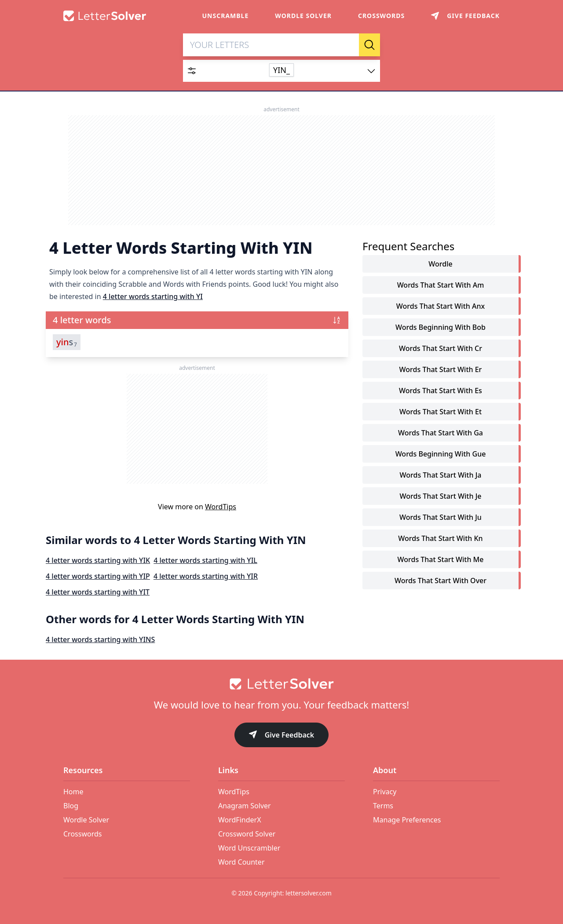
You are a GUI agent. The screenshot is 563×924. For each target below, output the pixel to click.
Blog (71, 806)
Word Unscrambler (249, 848)
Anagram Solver (245, 806)
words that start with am (441, 285)
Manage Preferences (407, 820)
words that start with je (441, 496)
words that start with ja (441, 475)
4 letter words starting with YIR (206, 576)
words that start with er (441, 369)
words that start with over (441, 581)
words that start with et (441, 412)
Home (73, 792)
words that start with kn (440, 538)
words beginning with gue (441, 454)
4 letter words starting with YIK (98, 560)
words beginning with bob (441, 327)
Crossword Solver (247, 834)
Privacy (385, 792)
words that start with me (441, 559)
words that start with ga (441, 433)
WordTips (221, 507)
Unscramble (226, 16)
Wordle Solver (303, 16)
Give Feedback (282, 736)
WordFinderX (240, 820)
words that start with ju (441, 517)
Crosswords (381, 16)
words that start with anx (441, 306)
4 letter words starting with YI (153, 296)
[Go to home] (281, 684)
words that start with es (441, 391)
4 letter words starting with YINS (100, 639)
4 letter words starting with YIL (205, 560)
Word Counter (241, 862)
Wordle (440, 264)
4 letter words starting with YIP (98, 576)
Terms (383, 806)
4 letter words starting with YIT (98, 592)
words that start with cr (441, 348)
